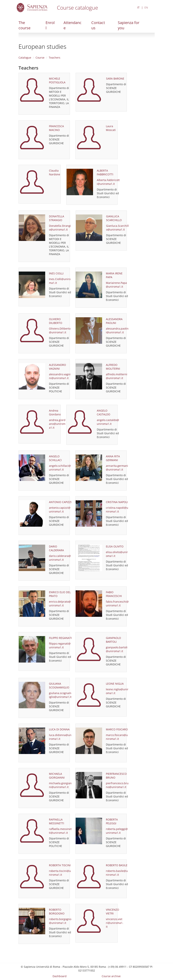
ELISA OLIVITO (115, 546)
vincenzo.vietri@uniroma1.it (115, 923)
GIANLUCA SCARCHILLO (114, 218)
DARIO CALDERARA (56, 548)
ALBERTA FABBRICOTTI (105, 172)
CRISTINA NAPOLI (117, 502)
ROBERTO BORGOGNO (57, 911)
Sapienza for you (129, 25)
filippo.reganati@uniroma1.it (60, 645)
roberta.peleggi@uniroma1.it (117, 831)
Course (40, 58)
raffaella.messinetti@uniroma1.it (60, 831)
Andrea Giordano (55, 412)
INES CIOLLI (56, 273)
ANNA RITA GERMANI (113, 458)
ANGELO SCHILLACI (55, 458)
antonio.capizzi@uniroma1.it (60, 510)
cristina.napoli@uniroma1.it (117, 510)
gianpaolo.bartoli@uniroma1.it (117, 649)
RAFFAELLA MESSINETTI (57, 821)
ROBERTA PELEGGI (112, 821)
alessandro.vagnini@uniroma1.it (60, 376)
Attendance (73, 25)
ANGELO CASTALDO (104, 412)
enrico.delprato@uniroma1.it (60, 603)
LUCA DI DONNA (59, 729)
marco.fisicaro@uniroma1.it (117, 737)
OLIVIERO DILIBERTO (56, 321)
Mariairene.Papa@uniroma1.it (116, 285)
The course (24, 25)
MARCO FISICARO (117, 729)
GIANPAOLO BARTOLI (113, 640)
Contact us (98, 25)
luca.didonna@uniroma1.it (60, 737)
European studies (42, 46)
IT (138, 7)
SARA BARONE (115, 79)
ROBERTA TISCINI (60, 865)
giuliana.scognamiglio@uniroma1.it (60, 695)
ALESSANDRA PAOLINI (114, 321)
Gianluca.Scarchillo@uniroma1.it (117, 228)
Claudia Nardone (55, 172)
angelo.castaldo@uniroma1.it (108, 422)
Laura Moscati (111, 128)
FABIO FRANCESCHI (114, 594)
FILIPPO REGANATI (60, 638)
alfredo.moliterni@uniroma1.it (117, 376)
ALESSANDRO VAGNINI (57, 367)
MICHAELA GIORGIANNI (57, 776)
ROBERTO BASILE (117, 865)
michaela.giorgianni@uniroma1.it (60, 785)
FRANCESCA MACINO (56, 128)
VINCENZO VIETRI (112, 911)
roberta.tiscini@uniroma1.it (60, 873)
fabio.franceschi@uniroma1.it (117, 603)
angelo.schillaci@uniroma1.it (60, 468)
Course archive (111, 976)
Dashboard (60, 976)
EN (146, 7)
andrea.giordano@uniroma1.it (57, 424)
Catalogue (25, 58)
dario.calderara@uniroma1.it (60, 558)
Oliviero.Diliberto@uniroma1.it (60, 330)
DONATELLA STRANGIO (57, 218)
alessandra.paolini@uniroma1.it (117, 330)
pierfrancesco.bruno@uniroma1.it (117, 785)
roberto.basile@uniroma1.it (117, 873)
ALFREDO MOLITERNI (113, 367)
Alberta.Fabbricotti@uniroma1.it (108, 182)
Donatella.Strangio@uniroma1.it (60, 228)
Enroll (50, 25)
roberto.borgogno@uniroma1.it (60, 921)
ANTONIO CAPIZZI (60, 502)
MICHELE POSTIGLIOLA (57, 80)
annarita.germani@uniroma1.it (117, 468)
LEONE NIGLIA (115, 684)
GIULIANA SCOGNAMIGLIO (59, 685)
